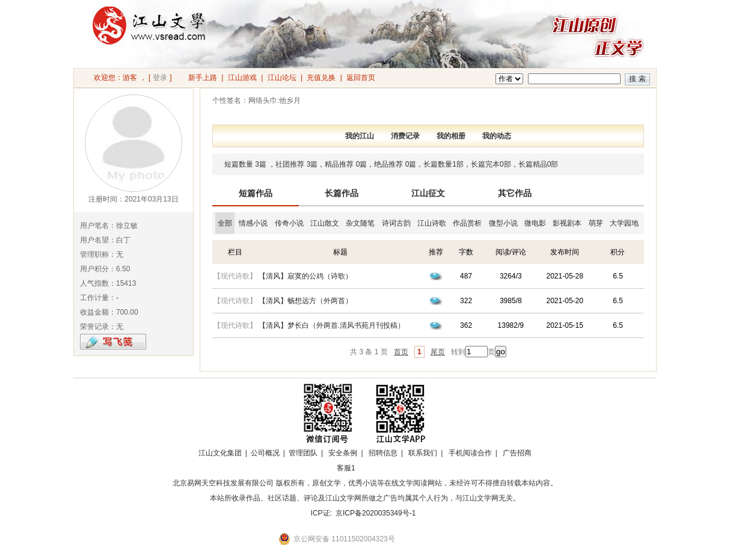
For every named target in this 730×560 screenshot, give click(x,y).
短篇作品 (256, 193)
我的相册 (451, 136)
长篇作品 (342, 193)
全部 (225, 223)
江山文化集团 (220, 453)
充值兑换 (321, 78)
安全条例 (343, 453)
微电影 (535, 223)
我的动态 (497, 136)
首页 (401, 352)
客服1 (346, 468)
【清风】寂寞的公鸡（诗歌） (305, 276)
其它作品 (515, 193)
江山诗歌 (432, 223)
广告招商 (517, 453)
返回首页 (361, 78)
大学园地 (624, 223)
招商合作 (379, 468)
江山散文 (325, 223)
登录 (160, 78)
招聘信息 (383, 453)
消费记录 (405, 136)
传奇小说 (289, 223)
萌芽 (596, 223)
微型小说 (503, 223)
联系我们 (423, 453)
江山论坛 (282, 78)
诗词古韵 (396, 223)
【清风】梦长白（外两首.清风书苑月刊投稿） (332, 325)
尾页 (438, 352)
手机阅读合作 (470, 453)
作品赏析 (467, 223)
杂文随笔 (360, 223)
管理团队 (303, 453)
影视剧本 (567, 223)
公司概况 (265, 453)
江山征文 (428, 193)
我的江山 (360, 136)
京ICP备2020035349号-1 (376, 513)
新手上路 (203, 78)
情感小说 (253, 223)
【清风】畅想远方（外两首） (305, 301)
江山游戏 (242, 78)
